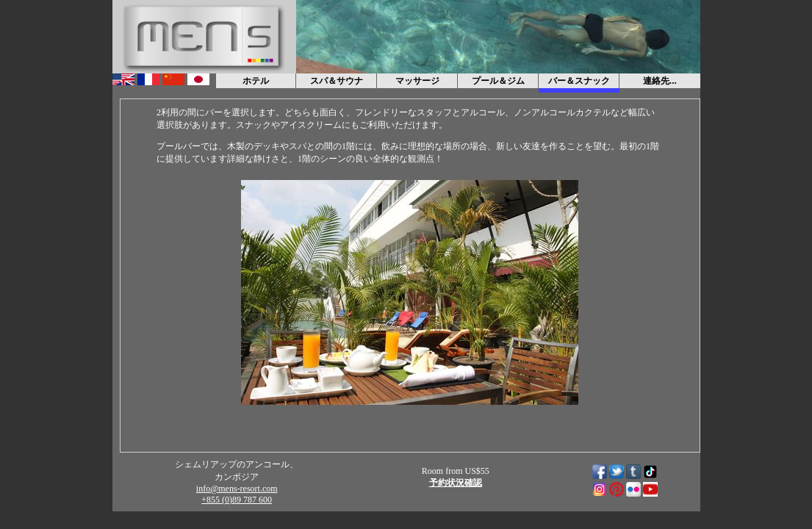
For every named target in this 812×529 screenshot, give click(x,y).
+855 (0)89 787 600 (237, 500)
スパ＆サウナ (337, 81)
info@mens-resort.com (237, 489)
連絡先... (660, 81)
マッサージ (417, 81)
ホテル (256, 81)
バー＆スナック (579, 81)
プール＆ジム (498, 81)
